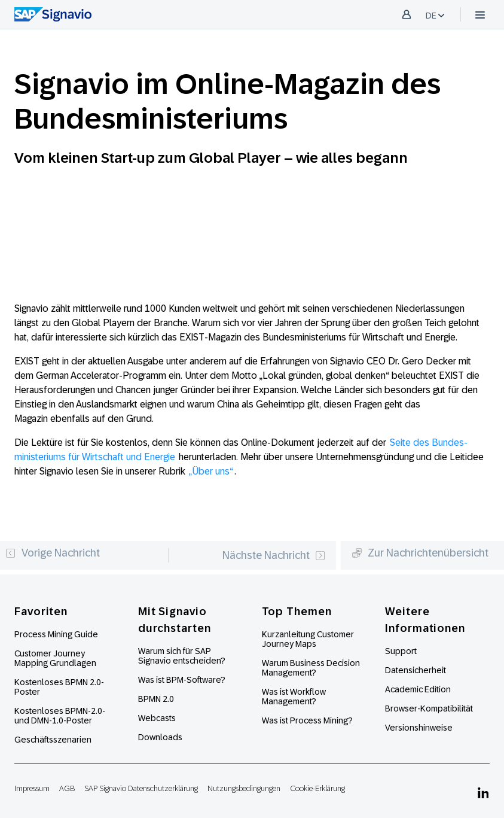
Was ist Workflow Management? (294, 697)
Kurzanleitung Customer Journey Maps (308, 639)
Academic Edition (418, 689)
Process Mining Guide (56, 634)
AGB (67, 788)
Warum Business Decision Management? (311, 668)
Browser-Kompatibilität (429, 708)
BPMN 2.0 (156, 699)
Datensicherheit (416, 670)
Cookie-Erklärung (317, 788)
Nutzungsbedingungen (244, 788)
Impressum (32, 788)
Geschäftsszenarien (53, 740)
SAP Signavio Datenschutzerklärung (141, 788)
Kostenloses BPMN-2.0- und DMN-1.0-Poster (60, 716)
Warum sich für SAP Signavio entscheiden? (182, 656)
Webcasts (157, 718)
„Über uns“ (211, 471)
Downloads (160, 737)
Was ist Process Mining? (307, 720)
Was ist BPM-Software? (182, 680)
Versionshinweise (419, 728)
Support (401, 651)
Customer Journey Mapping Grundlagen (55, 658)
